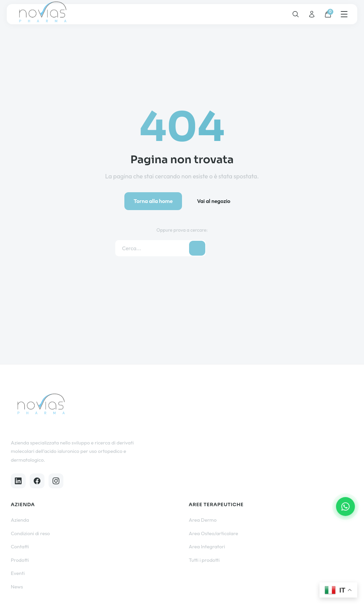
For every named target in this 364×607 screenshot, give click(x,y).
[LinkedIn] (18, 481)
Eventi (18, 573)
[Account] (312, 14)
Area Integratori (207, 546)
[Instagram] (56, 481)
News (17, 587)
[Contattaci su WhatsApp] (345, 507)
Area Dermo (203, 520)
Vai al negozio (214, 201)
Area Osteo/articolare (214, 533)
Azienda (20, 520)
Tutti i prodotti (204, 560)
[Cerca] (296, 14)
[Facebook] (37, 481)
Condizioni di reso (30, 533)
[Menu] (344, 14)
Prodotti (20, 560)
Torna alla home (153, 201)
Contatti (20, 546)
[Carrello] (328, 14)
